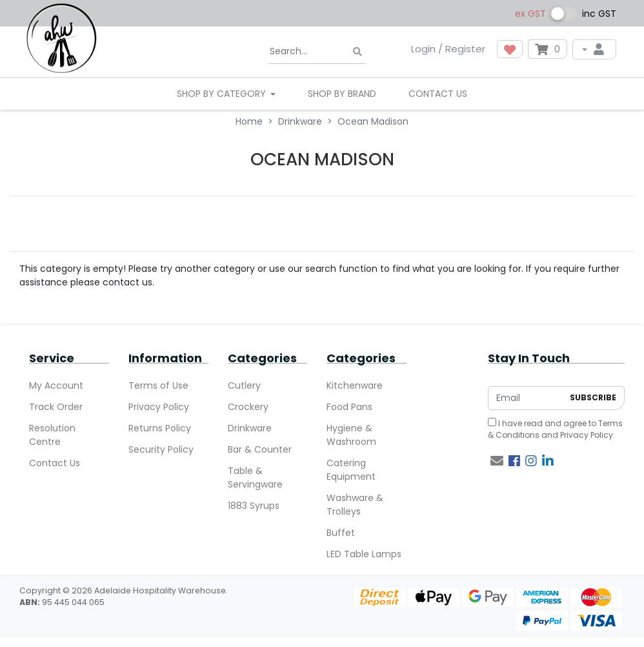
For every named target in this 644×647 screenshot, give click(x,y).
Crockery (248, 407)
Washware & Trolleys (355, 505)
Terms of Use (158, 385)
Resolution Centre (52, 435)
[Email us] (497, 461)
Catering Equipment (351, 470)
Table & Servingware (255, 478)
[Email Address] (526, 398)
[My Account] (594, 49)
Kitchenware (355, 385)
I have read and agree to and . (555, 429)
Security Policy (161, 449)
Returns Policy (160, 428)
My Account (56, 385)
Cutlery (244, 385)
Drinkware (250, 428)
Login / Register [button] (448, 49)
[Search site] (357, 52)
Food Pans (349, 407)
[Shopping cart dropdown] (548, 49)
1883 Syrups (254, 506)
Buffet (341, 533)
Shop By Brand (342, 94)
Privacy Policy (159, 407)
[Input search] (317, 52)
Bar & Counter (260, 449)
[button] (510, 49)
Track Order (56, 407)
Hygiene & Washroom (351, 435)
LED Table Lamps (364, 554)
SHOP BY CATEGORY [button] (223, 94)
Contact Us (438, 94)
